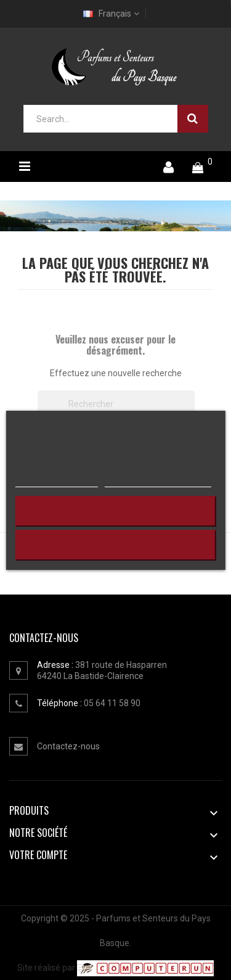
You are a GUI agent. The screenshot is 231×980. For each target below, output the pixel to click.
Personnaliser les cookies (157, 480)
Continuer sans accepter (115, 511)
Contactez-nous (68, 746)
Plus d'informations (56, 480)
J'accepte (116, 545)
